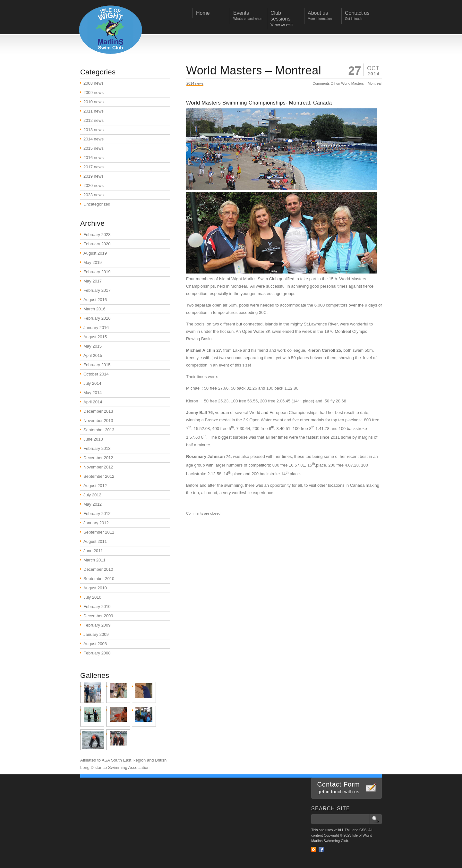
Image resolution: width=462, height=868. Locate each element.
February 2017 (97, 290)
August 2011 (95, 541)
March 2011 (94, 560)
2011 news (94, 111)
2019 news (94, 176)
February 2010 (97, 607)
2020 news (94, 185)
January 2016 (96, 328)
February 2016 (97, 318)
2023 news (94, 195)
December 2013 (98, 411)
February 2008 (97, 653)
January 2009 (96, 634)
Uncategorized (97, 204)
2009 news (94, 93)
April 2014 (93, 402)
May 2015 (93, 346)
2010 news (94, 102)
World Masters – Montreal (254, 70)
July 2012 (92, 495)
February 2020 (97, 244)
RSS (314, 849)
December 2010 (98, 569)
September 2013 (99, 430)
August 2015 (95, 337)
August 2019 (95, 253)
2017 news (94, 167)
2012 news (94, 120)
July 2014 (92, 383)
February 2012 (97, 514)
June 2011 (93, 551)
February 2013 (97, 448)
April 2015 (93, 355)
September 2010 (99, 579)
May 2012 (93, 504)
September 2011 (99, 532)
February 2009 (97, 625)
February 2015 (97, 365)
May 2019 (93, 262)
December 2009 (98, 616)
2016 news (94, 158)
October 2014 (96, 374)
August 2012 (95, 486)
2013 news (94, 130)
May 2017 (93, 281)
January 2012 (96, 523)
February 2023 (97, 235)
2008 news (94, 83)
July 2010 (92, 597)
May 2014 (93, 393)
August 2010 (95, 588)
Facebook (321, 849)
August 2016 (95, 300)
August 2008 (95, 644)
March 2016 (94, 309)
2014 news (195, 83)
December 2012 (98, 458)
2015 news (94, 148)
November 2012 (98, 467)
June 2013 (93, 439)
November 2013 (98, 421)
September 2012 (99, 476)
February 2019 (97, 272)
